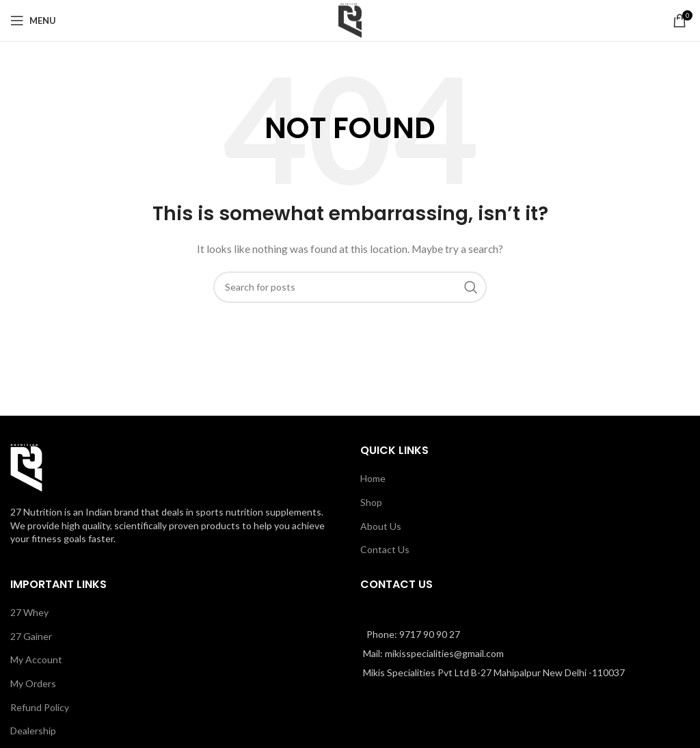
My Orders (33, 683)
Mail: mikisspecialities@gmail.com (433, 653)
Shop (371, 502)
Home (373, 478)
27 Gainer (31, 636)
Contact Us (385, 549)
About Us (381, 526)
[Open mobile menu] (33, 21)
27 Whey (29, 612)
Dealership (33, 731)
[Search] (350, 287)
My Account (36, 659)
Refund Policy (40, 707)
